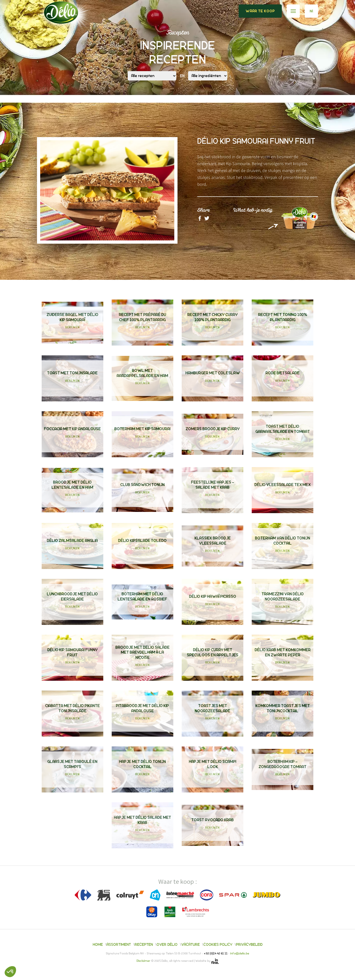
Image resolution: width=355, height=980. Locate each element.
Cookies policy (218, 945)
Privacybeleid (249, 945)
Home (98, 945)
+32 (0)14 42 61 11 (216, 954)
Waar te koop (260, 11)
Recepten (144, 945)
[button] (10, 972)
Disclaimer (144, 961)
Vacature (190, 945)
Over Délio (167, 945)
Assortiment (119, 945)
